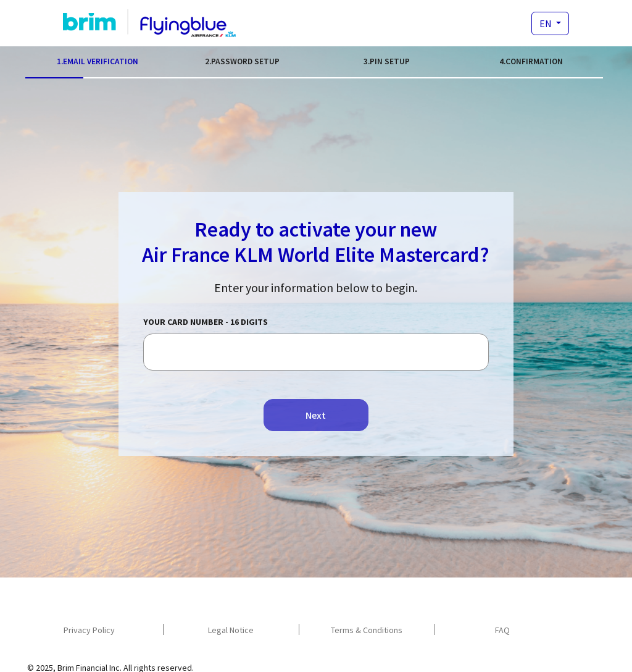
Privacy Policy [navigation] (89, 630)
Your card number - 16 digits (206, 322)
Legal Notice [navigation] (231, 630)
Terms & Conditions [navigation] (367, 630)
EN (547, 23)
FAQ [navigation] (502, 630)
